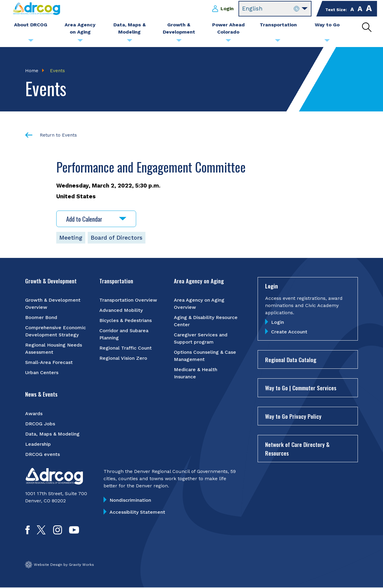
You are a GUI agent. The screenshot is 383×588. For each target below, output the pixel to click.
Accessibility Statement (137, 512)
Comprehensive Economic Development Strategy (56, 332)
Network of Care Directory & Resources (297, 449)
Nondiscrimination (130, 500)
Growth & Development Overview (53, 304)
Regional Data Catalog (291, 360)
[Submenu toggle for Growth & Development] (179, 42)
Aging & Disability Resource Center (206, 322)
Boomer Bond (41, 318)
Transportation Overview (128, 301)
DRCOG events (42, 455)
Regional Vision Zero (123, 359)
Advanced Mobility (121, 311)
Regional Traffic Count (126, 349)
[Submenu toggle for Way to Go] (327, 42)
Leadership (38, 444)
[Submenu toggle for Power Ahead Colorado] (228, 42)
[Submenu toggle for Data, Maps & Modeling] (130, 42)
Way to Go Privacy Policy (293, 416)
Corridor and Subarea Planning (124, 335)
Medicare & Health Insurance (196, 374)
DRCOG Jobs (40, 424)
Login (227, 9)
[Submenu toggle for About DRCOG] (31, 42)
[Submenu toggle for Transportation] (278, 42)
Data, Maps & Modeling (52, 434)
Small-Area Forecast (49, 363)
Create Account (289, 332)
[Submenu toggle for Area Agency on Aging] (80, 42)
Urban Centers (42, 373)
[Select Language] (275, 9)
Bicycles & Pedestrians (126, 321)
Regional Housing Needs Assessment (54, 349)
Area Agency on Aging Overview (199, 304)
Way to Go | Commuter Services (301, 388)
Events (57, 71)
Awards (34, 414)
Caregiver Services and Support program (201, 339)
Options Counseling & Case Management (205, 356)
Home (32, 71)
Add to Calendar (96, 219)
